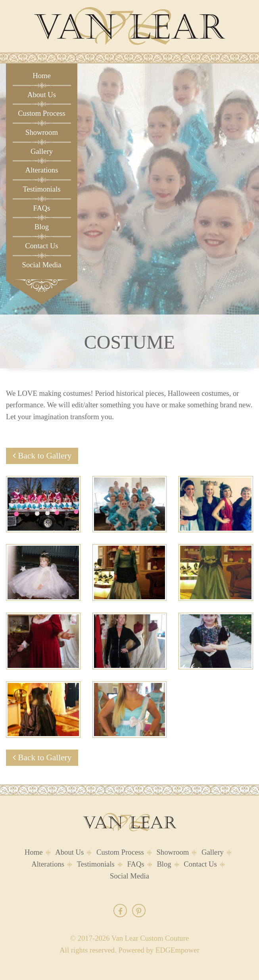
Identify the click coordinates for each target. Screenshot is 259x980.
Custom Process (42, 113)
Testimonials (41, 189)
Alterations (42, 170)
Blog (42, 227)
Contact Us (41, 246)
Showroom (42, 132)
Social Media (42, 265)
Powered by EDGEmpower (159, 950)
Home (42, 76)
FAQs (41, 208)
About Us (42, 95)
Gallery (42, 151)
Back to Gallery (42, 456)
